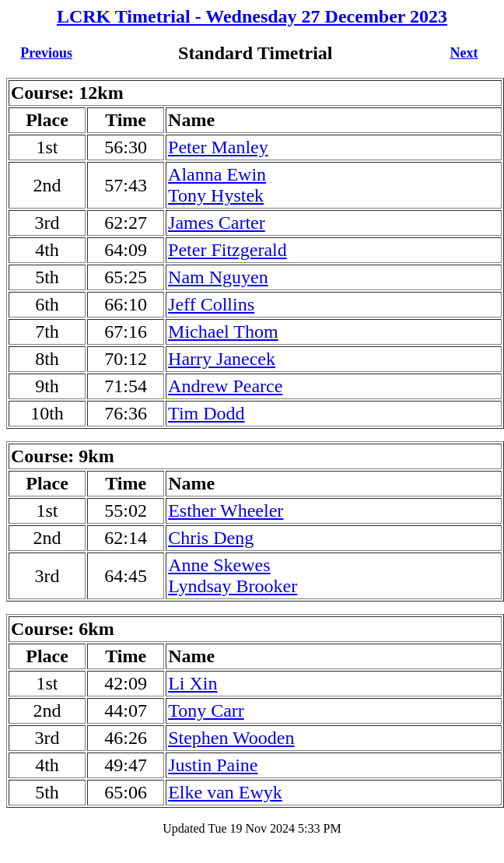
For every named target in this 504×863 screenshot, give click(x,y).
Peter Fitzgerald (227, 250)
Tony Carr (206, 710)
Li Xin (192, 683)
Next (464, 53)
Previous (46, 53)
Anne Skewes (219, 565)
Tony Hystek (216, 195)
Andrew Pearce (225, 386)
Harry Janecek (222, 359)
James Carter (217, 223)
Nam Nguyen (218, 277)
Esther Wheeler (226, 510)
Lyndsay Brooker (233, 586)
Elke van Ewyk (225, 792)
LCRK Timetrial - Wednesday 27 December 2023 (252, 16)
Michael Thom (223, 332)
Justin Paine (213, 765)
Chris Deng (211, 538)
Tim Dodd (206, 413)
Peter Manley (218, 147)
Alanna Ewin (217, 174)
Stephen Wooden (231, 738)
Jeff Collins (211, 304)
